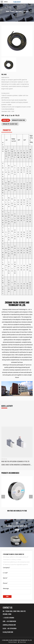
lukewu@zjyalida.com (9, 625)
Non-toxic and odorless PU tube (17, 511)
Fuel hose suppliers (14, 312)
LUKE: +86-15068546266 (9, 621)
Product (12, 11)
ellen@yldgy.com (8, 632)
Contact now (6, 120)
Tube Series (19, 11)
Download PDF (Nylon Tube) (18, 120)
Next (31, 497)
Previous (3, 497)
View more (17, 530)
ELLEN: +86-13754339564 (10, 629)
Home (8, 11)
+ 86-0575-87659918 (8, 618)
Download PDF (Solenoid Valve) (10, 124)
